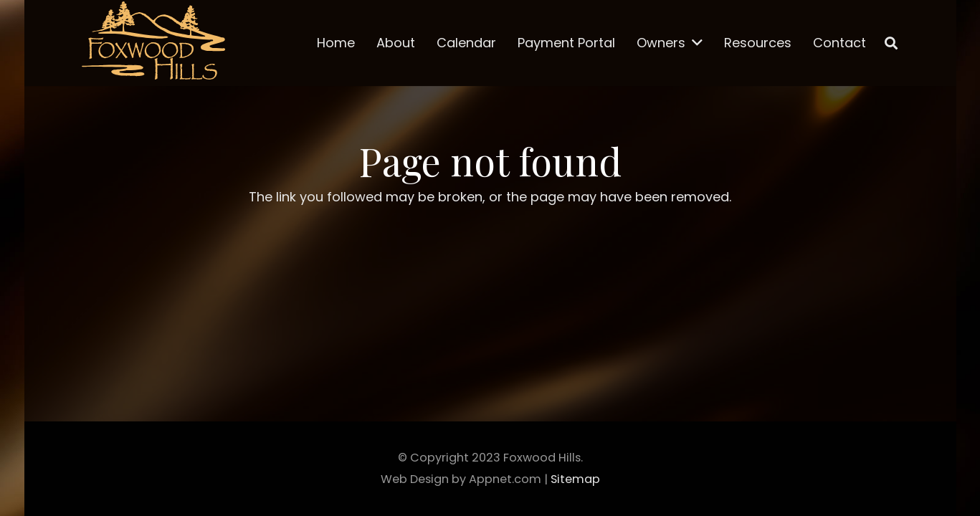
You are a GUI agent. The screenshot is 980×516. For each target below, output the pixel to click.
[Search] (891, 43)
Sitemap (575, 479)
